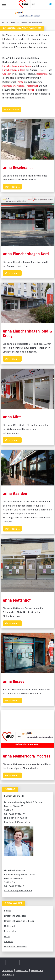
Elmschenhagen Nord (15, 916)
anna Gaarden (15, 494)
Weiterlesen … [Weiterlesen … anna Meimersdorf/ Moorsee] (12, 775)
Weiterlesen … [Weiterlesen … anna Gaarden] (12, 529)
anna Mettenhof (17, 600)
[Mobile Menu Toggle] (4, 4)
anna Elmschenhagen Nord (26, 254)
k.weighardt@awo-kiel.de (18, 822)
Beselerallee (42, 74)
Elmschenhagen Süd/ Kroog (17, 66)
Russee (31, 90)
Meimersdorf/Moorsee (15, 947)
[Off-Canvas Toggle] (51, 4)
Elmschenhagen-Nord (14, 70)
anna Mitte (12, 417)
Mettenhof (32, 86)
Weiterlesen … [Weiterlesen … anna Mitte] (12, 440)
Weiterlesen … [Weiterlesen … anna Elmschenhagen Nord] (12, 273)
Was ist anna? (12, 109)
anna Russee (14, 681)
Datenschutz (22, 970)
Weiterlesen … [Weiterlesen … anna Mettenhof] (12, 623)
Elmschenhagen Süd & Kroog (19, 921)
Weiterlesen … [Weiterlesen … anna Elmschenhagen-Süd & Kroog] (12, 359)
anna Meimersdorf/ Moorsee (27, 756)
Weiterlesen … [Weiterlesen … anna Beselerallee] (12, 187)
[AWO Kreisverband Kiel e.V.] (27, 4)
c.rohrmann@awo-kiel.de (18, 890)
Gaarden (7, 74)
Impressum (8, 970)
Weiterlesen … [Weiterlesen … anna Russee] (12, 701)
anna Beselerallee (18, 168)
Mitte (21, 82)
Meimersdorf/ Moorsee (14, 86)
